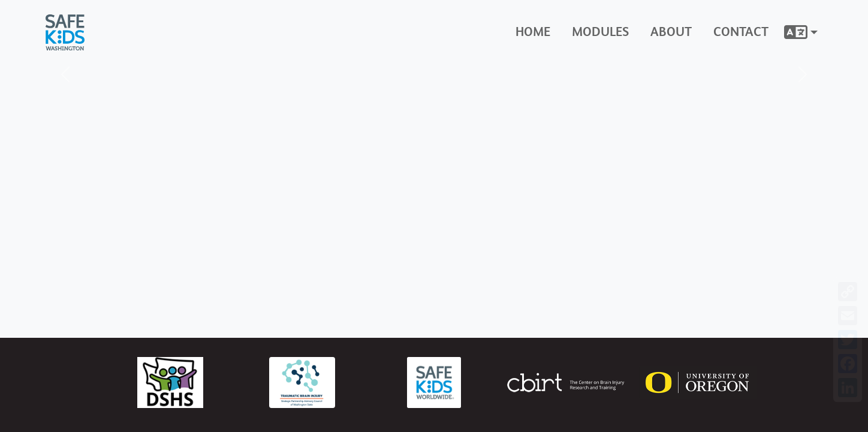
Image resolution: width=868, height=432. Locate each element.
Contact (741, 32)
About (671, 32)
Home (533, 32)
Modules (600, 32)
